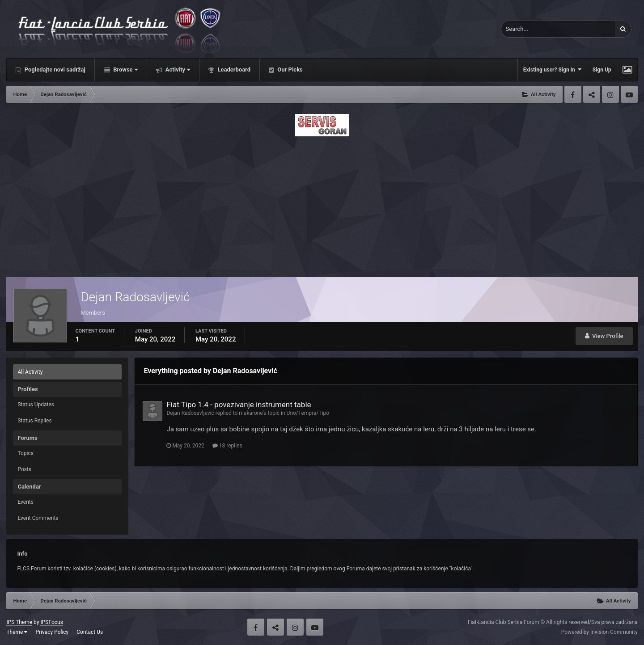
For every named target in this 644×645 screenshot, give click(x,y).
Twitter (592, 94)
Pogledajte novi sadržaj (54, 70)
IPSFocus (51, 622)
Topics (25, 453)
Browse (125, 70)
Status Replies (34, 421)
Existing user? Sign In (552, 70)
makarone (251, 413)
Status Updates (36, 405)
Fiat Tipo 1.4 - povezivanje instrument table (239, 405)
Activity (177, 70)
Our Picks (289, 70)
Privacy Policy (52, 632)
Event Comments (38, 518)
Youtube (629, 94)
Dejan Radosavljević (190, 413)
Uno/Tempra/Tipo (308, 413)
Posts (24, 469)
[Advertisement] (322, 204)
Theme (17, 632)
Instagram (610, 94)
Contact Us (90, 632)
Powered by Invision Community (600, 632)
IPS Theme (19, 622)
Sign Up (602, 70)
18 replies (227, 446)
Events (25, 502)
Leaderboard (233, 70)
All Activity (30, 372)
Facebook (573, 94)
